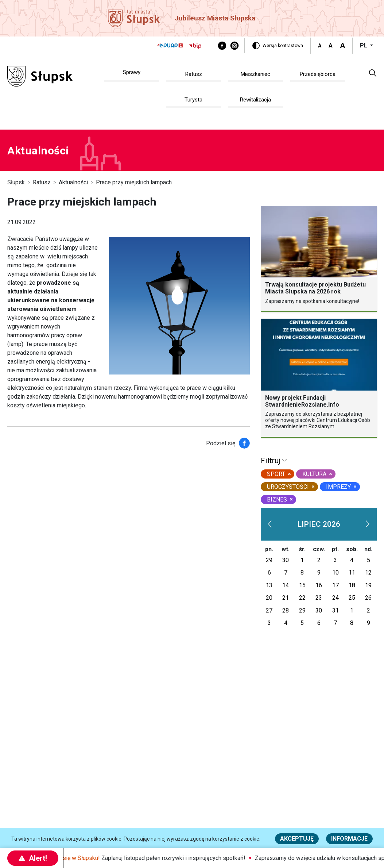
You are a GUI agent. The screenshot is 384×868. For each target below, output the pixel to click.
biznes (277, 500)
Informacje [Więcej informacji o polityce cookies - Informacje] (349, 839)
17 (335, 585)
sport (276, 474)
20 (269, 598)
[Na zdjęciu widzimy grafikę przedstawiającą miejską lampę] (179, 306)
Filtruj (271, 461)
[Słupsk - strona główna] (40, 76)
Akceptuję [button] (297, 839)
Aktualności (73, 182)
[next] (368, 524)
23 (319, 598)
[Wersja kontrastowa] (278, 46)
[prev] (270, 524)
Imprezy (338, 487)
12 (368, 573)
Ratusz (42, 182)
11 (352, 573)
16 (319, 585)
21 (286, 598)
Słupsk (16, 182)
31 (335, 610)
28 (286, 610)
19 (368, 585)
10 (335, 573)
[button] (373, 73)
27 (269, 610)
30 (286, 560)
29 (269, 560)
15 (302, 585)
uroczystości (288, 487)
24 (335, 598)
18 (352, 585)
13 (269, 585)
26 (368, 598)
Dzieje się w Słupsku (78, 858)
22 (302, 598)
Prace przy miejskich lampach (134, 182)
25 (352, 598)
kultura (314, 474)
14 (286, 585)
